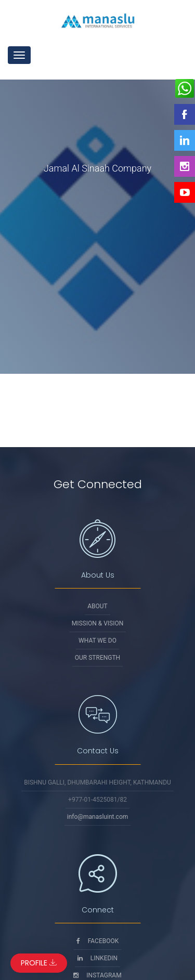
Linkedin (97, 958)
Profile (39, 963)
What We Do (97, 641)
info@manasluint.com (98, 817)
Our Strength (97, 658)
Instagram (97, 975)
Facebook (98, 941)
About (97, 606)
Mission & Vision (98, 623)
